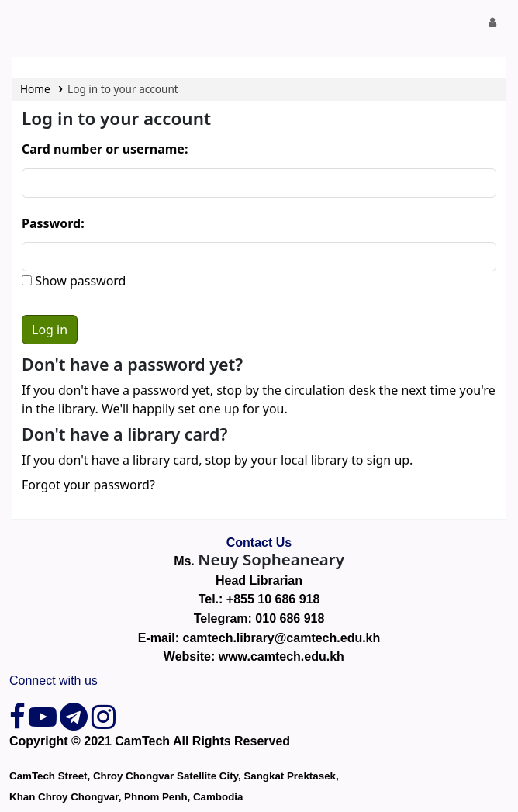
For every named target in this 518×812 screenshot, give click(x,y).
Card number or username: (105, 149)
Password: (53, 223)
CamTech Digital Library (29, 22)
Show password (79, 281)
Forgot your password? (88, 485)
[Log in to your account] (493, 22)
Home (35, 89)
